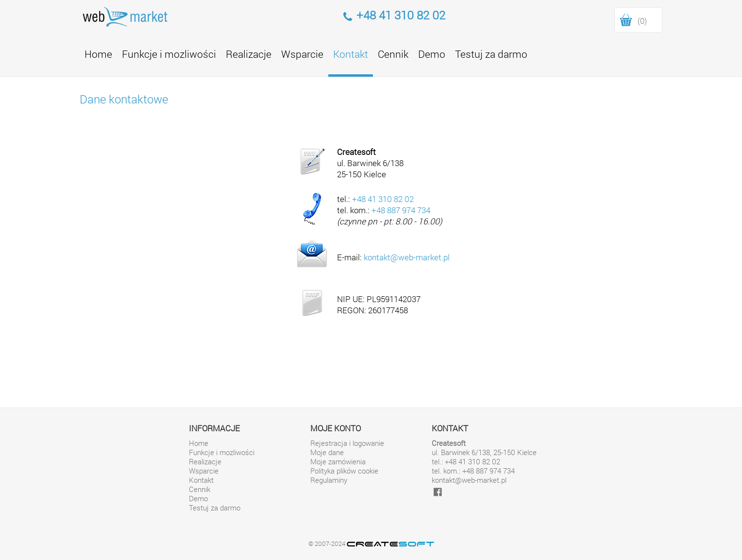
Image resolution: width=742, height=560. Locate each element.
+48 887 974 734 (401, 210)
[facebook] (438, 492)
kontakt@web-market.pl (407, 257)
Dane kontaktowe (124, 99)
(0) (642, 21)
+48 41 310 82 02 (383, 199)
